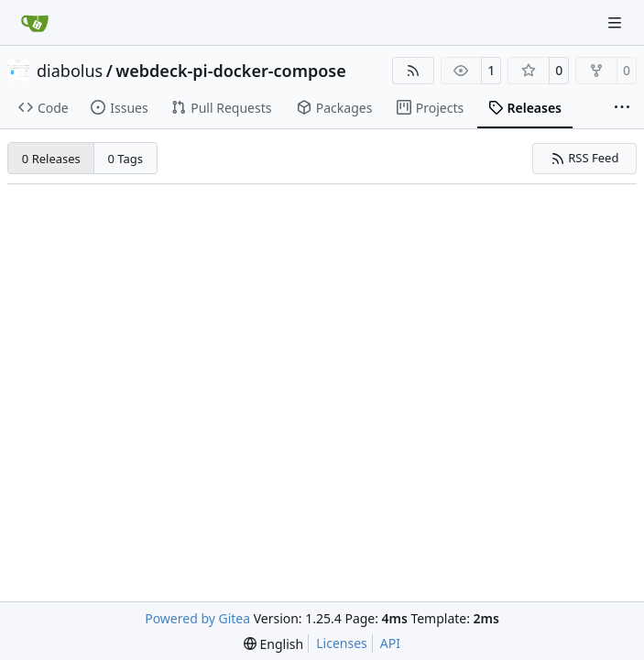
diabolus (70, 71)
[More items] (622, 108)
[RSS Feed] (413, 71)
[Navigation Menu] (617, 22)
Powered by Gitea (197, 618)
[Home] (35, 23)
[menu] (273, 644)
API (390, 643)
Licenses (342, 643)
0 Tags (126, 159)
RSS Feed (585, 158)
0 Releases (51, 159)
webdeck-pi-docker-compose (230, 71)
